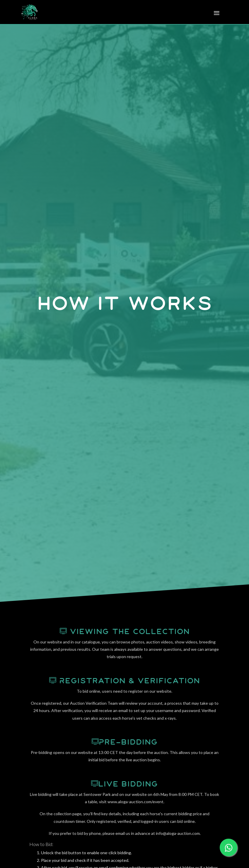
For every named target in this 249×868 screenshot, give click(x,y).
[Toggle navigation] (215, 13)
